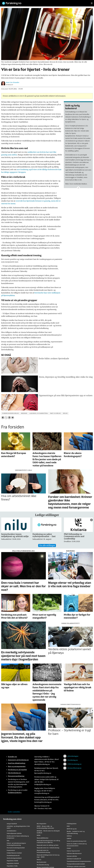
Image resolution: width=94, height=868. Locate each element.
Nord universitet (42, 862)
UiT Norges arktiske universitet (76, 866)
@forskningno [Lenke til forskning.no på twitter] (73, 756)
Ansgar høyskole (12, 824)
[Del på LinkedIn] (9, 418)
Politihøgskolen (72, 824)
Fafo (8, 841)
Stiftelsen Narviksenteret (74, 853)
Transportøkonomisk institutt (76, 864)
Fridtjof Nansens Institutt (14, 853)
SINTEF (69, 839)
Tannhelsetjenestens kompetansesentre (79, 861)
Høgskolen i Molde (12, 861)
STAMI (69, 848)
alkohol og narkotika (39, 413)
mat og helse (55, 413)
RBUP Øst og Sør (72, 829)
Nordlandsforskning (43, 865)
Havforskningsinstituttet (14, 858)
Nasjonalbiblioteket (43, 838)
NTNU (39, 835)
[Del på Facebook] (3, 418)
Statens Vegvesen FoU (73, 851)
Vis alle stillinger (47, 545)
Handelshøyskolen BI (13, 855)
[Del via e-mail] (13, 418)
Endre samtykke (14, 812)
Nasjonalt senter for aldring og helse (48, 845)
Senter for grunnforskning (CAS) (77, 841)
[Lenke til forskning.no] (45, 2)
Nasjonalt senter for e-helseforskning (48, 848)
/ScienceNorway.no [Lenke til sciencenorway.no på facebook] (74, 768)
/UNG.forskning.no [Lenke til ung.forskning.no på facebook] (74, 764)
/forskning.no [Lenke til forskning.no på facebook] (73, 760)
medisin (24, 413)
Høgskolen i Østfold (13, 863)
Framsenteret (11, 850)
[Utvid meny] (92, 3)
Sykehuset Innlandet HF (74, 859)
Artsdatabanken (12, 831)
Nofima (39, 860)
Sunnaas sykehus (72, 856)
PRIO (68, 826)
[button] (91, 520)
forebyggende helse (10, 413)
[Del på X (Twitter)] (6, 418)
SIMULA (69, 836)
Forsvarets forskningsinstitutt (16, 848)
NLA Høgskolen (41, 824)
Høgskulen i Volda (12, 866)
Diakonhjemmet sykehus (14, 833)
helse (65, 413)
